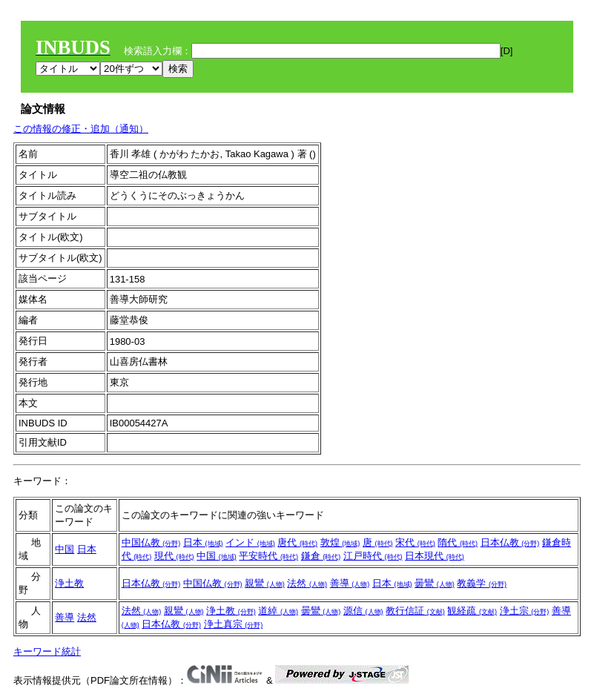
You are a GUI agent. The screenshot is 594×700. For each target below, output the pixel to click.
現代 (174, 556)
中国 (65, 549)
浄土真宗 (234, 624)
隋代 (458, 542)
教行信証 (415, 611)
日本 (87, 549)
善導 (350, 583)
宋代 (415, 542)
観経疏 (472, 611)
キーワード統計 (47, 651)
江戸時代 (373, 556)
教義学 (482, 583)
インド (250, 542)
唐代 (297, 542)
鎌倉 (321, 556)
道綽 (278, 611)
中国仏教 (151, 542)
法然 (307, 583)
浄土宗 (525, 611)
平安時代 (268, 556)
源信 (363, 611)
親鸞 (265, 583)
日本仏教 (510, 542)
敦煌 (340, 542)
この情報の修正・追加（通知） (81, 129)
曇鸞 (435, 583)
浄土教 (69, 583)
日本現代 (435, 556)
